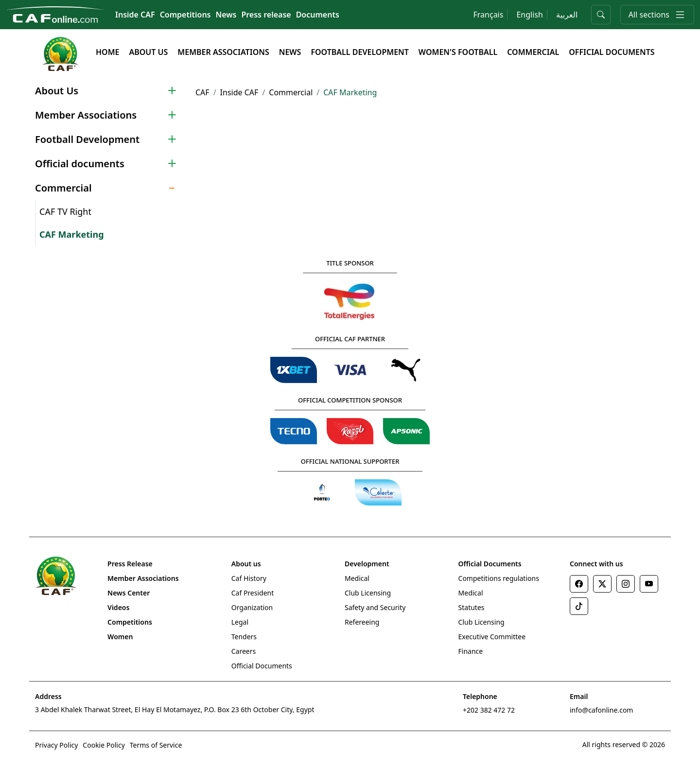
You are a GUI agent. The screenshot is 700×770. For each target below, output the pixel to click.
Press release (266, 15)
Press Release (130, 564)
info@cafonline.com (601, 710)
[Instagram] (626, 584)
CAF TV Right (65, 211)
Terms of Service (156, 745)
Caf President (253, 593)
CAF (202, 92)
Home (107, 52)
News (226, 15)
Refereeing (362, 622)
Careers (244, 651)
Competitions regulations (499, 578)
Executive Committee (492, 637)
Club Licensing (368, 593)
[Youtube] (649, 584)
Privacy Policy (56, 745)
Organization (252, 607)
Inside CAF (135, 15)
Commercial (533, 52)
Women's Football (458, 52)
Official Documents (262, 666)
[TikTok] (579, 606)
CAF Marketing (72, 234)
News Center (129, 593)
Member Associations (223, 52)
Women (120, 637)
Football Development (359, 52)
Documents (318, 15)
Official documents (612, 52)
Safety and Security (375, 607)
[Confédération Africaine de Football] (56, 14)
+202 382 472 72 (489, 710)
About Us (148, 52)
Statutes (472, 607)
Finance (471, 651)
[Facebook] (579, 584)
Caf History (249, 578)
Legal (240, 622)
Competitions (185, 15)
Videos (118, 607)
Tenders (244, 637)
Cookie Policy (104, 745)
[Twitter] (602, 584)
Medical (357, 578)
